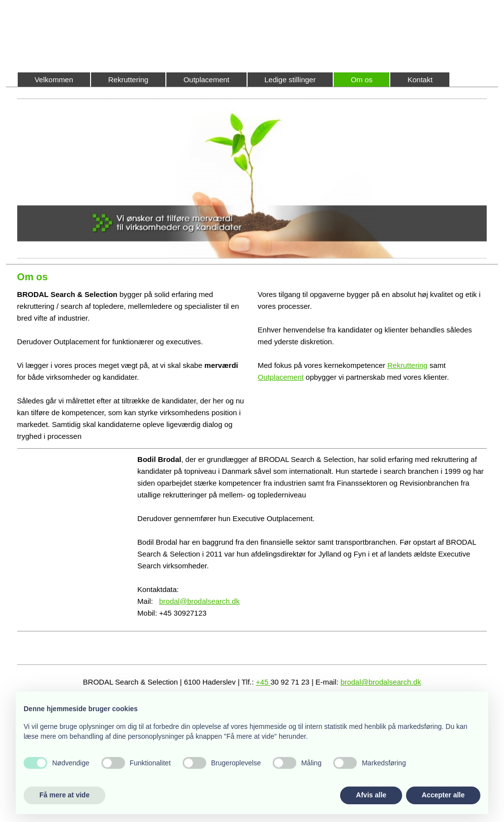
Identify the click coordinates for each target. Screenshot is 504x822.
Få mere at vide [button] (64, 795)
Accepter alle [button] (443, 795)
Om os (362, 80)
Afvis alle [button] (371, 795)
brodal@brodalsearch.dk (199, 601)
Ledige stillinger (290, 80)
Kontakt (420, 80)
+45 (263, 682)
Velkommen (54, 80)
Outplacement (206, 80)
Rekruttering (128, 80)
